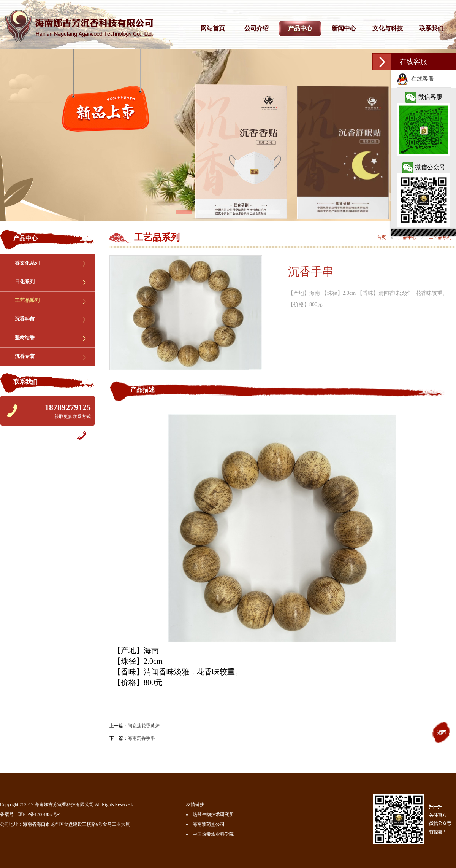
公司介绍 (256, 28)
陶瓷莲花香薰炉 (144, 726)
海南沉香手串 (141, 738)
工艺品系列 (27, 300)
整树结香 (25, 338)
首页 (382, 237)
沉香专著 (25, 356)
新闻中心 (344, 28)
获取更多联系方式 (73, 417)
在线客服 (415, 79)
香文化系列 (27, 263)
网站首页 (213, 28)
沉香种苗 (25, 319)
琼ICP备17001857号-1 (40, 814)
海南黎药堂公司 (209, 824)
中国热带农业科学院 (213, 834)
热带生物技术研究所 (213, 814)
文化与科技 (388, 28)
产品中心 (300, 28)
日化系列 (25, 282)
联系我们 (431, 28)
